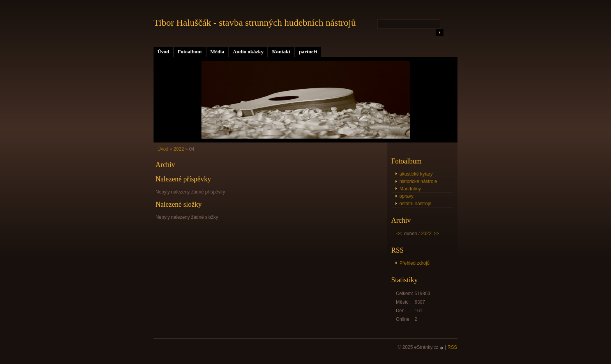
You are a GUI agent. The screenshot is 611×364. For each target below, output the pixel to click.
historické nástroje (418, 181)
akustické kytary (416, 174)
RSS (452, 347)
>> (436, 234)
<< (399, 234)
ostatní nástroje (415, 204)
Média (217, 52)
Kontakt (281, 52)
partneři (308, 52)
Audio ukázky (248, 52)
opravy (406, 196)
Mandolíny (410, 189)
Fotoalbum (190, 52)
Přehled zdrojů (414, 263)
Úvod (163, 52)
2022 (179, 149)
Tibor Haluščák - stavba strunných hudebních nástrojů (255, 23)
